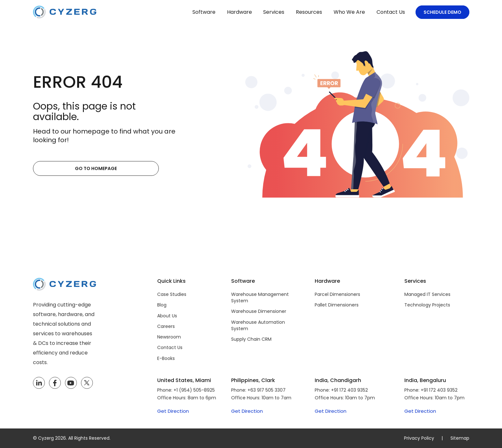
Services (274, 12)
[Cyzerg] (65, 282)
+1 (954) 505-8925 (194, 390)
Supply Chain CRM (251, 339)
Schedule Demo (442, 12)
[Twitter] (87, 383)
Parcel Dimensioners (337, 294)
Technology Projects (427, 305)
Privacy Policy (419, 438)
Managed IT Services (427, 294)
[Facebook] (55, 383)
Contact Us (391, 12)
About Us (167, 316)
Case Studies (172, 294)
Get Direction (173, 411)
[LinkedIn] (39, 383)
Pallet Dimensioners (337, 305)
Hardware (239, 12)
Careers (166, 326)
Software (204, 12)
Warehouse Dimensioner (259, 311)
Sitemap (460, 438)
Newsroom (169, 337)
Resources (309, 12)
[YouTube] (71, 383)
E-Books (166, 358)
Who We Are (349, 12)
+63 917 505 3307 (267, 390)
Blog (162, 305)
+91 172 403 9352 (349, 390)
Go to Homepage (64, 168)
